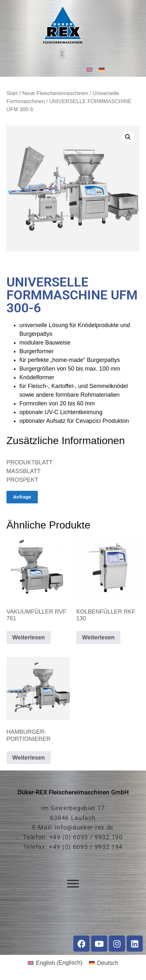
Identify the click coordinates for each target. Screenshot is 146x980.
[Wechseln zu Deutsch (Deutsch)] (104, 963)
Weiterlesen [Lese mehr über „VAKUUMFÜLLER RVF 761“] (29, 637)
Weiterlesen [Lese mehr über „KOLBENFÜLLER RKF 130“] (98, 637)
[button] (62, 54)
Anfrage (22, 497)
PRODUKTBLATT (30, 462)
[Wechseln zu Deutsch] (102, 69)
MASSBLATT (24, 471)
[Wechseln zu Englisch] (89, 69)
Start (12, 93)
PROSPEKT (22, 480)
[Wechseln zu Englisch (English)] (55, 963)
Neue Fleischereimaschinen (55, 93)
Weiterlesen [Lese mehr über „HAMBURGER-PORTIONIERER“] (29, 758)
